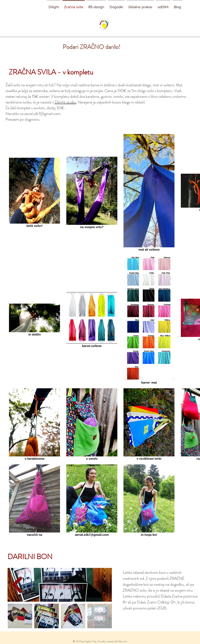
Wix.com (123, 641)
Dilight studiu (65, 102)
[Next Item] (17, 585)
